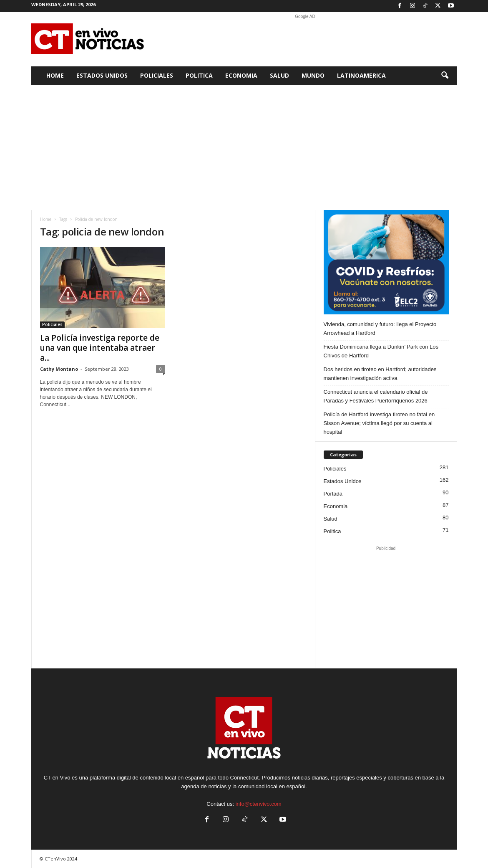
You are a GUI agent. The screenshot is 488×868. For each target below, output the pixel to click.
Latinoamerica (361, 75)
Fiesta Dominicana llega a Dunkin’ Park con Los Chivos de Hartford (381, 351)
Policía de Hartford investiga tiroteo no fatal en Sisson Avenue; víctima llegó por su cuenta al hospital (379, 423)
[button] (445, 76)
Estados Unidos (102, 75)
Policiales (157, 75)
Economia (241, 75)
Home (55, 75)
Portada (333, 494)
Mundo (313, 75)
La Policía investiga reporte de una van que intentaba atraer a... (100, 348)
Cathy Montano (59, 369)
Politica (199, 75)
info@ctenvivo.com (259, 804)
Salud (279, 75)
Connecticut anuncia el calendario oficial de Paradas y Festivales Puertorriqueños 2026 (376, 396)
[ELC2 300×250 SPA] (386, 262)
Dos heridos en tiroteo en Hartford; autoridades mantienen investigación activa (380, 374)
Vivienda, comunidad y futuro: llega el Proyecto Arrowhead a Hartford (380, 329)
